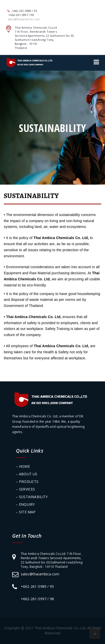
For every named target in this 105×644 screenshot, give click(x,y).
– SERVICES (26, 489)
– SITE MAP (26, 512)
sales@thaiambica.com (40, 574)
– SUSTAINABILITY (32, 497)
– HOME (23, 466)
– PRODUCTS (27, 482)
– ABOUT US (27, 474)
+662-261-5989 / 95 (37, 586)
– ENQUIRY (25, 504)
